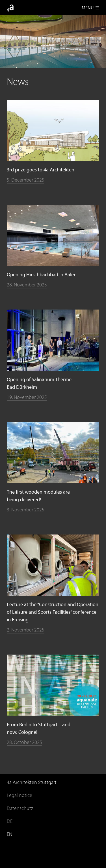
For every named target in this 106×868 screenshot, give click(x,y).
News (18, 81)
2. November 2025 (26, 630)
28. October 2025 (24, 742)
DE (10, 821)
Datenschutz (20, 808)
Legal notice (20, 795)
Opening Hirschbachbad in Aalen (42, 274)
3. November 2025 (26, 510)
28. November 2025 (27, 285)
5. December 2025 (26, 180)
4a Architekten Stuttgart (32, 782)
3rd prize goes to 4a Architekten (41, 170)
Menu (90, 8)
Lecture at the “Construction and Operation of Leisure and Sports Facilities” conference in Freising (53, 612)
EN (9, 834)
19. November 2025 (27, 397)
